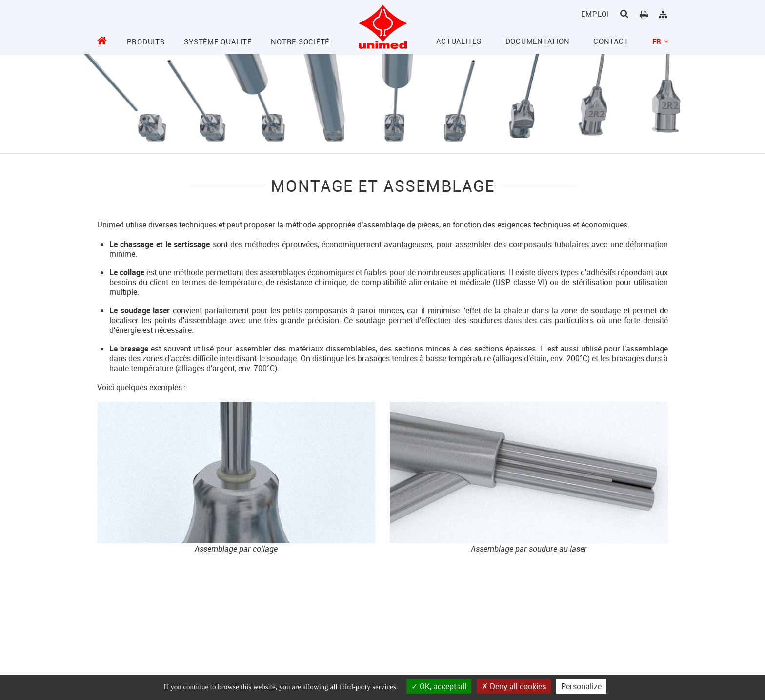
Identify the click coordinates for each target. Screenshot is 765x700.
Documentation (538, 41)
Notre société (300, 41)
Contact (611, 41)
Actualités (459, 41)
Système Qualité (218, 41)
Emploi (595, 14)
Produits (146, 41)
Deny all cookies (514, 686)
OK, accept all (439, 686)
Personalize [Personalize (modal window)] (581, 686)
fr (660, 41)
